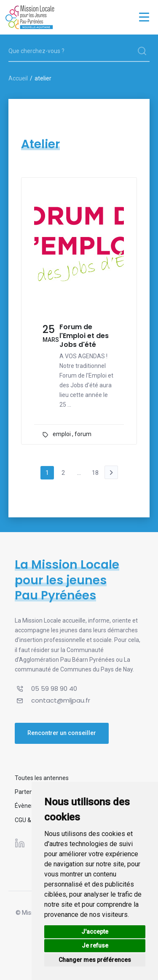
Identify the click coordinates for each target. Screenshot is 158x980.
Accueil (18, 78)
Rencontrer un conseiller (62, 733)
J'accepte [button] (95, 932)
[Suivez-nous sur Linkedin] (20, 843)
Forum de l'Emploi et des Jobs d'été (84, 336)
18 (95, 473)
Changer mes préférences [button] (95, 960)
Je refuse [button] (95, 945)
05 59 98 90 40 (54, 688)
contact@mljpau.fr (61, 700)
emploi (62, 434)
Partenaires (30, 792)
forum (83, 434)
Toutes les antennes (42, 778)
